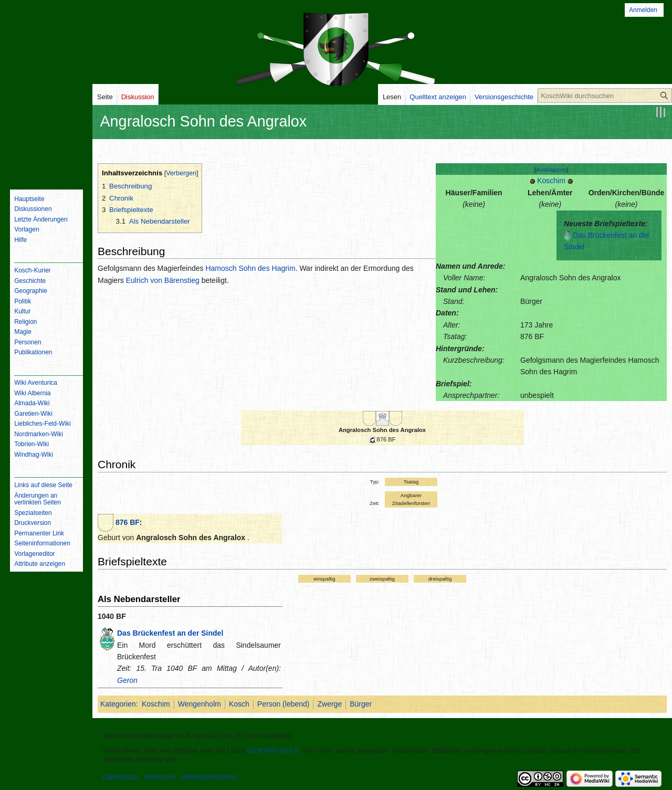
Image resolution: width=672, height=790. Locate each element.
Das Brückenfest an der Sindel (170, 633)
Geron (127, 680)
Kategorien (118, 704)
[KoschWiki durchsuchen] (605, 96)
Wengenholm (199, 704)
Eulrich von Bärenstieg (163, 280)
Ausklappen (551, 170)
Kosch (239, 704)
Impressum (160, 777)
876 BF (128, 522)
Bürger (361, 704)
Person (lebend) (283, 704)
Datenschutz (120, 777)
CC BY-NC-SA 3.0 (272, 751)
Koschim (551, 181)
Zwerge (329, 704)
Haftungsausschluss (210, 777)
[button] (552, 170)
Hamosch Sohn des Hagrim (250, 268)
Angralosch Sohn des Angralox (382, 430)
